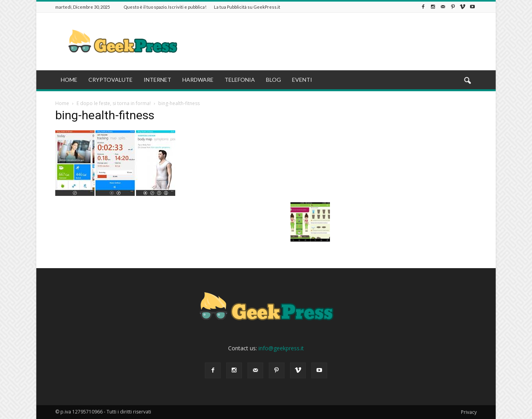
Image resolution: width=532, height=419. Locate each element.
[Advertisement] (333, 41)
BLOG (273, 80)
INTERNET (157, 80)
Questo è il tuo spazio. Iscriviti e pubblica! (165, 7)
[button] (467, 81)
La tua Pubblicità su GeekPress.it (247, 7)
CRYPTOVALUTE (111, 80)
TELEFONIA (240, 80)
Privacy (469, 412)
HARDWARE (198, 80)
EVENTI (302, 80)
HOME (69, 80)
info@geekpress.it (281, 348)
